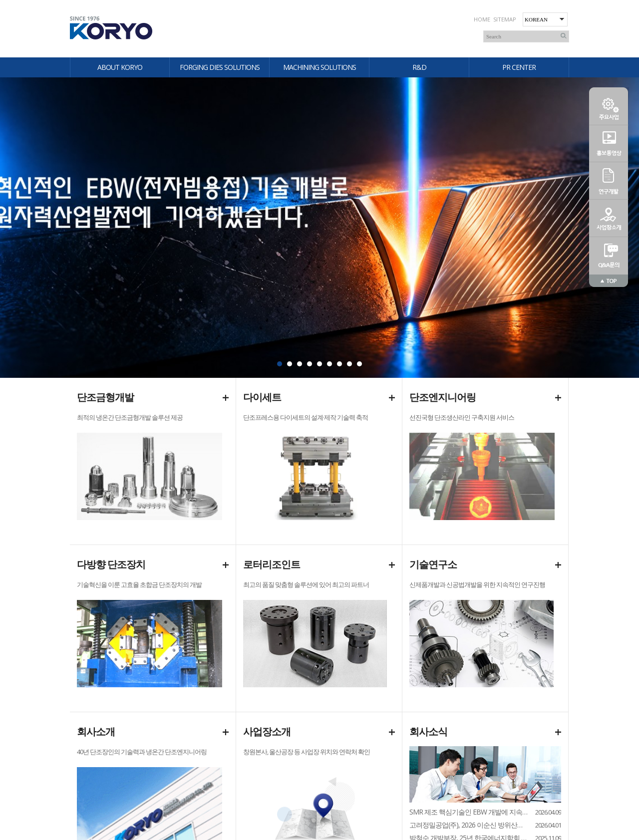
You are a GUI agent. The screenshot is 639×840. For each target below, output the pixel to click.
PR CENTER (519, 67)
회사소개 (96, 731)
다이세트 (262, 397)
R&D (419, 67)
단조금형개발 (105, 397)
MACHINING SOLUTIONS (319, 67)
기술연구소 (433, 564)
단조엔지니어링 (443, 397)
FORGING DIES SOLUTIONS (220, 67)
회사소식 (428, 731)
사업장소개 (267, 731)
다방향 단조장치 (111, 564)
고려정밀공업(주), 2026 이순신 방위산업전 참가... (469, 825)
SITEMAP (505, 19)
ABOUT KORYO (120, 67)
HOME (482, 19)
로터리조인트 (272, 564)
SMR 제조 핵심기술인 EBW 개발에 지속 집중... (469, 812)
